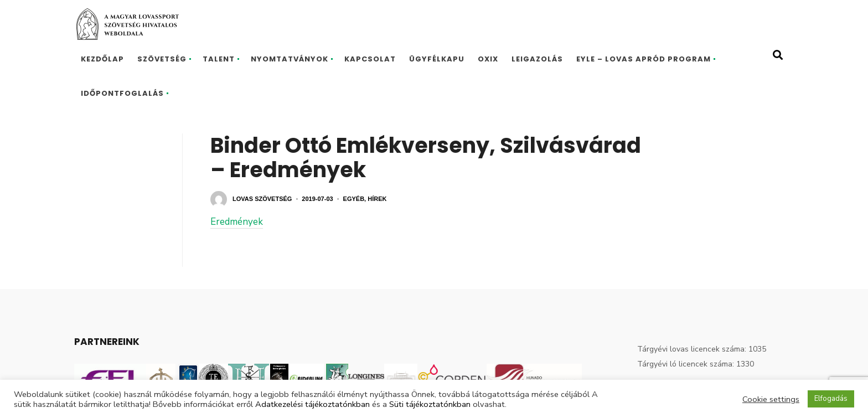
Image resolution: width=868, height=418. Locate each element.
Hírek (377, 199)
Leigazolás (537, 59)
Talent (219, 59)
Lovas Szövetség (262, 199)
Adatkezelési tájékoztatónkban (312, 404)
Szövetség (162, 59)
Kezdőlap (102, 59)
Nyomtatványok (290, 59)
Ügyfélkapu (437, 59)
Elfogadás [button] (831, 399)
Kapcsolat (370, 59)
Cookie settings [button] (771, 399)
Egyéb (354, 199)
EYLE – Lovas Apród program (644, 59)
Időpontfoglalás (122, 93)
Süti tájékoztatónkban (430, 404)
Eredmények (237, 222)
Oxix (488, 59)
